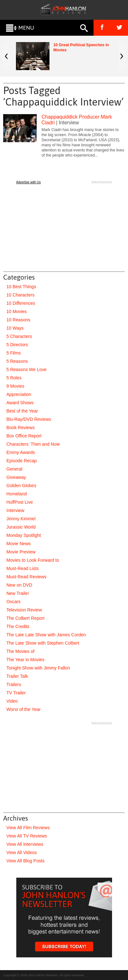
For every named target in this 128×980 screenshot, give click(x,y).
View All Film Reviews (28, 828)
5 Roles (14, 378)
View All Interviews (25, 844)
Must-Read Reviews (26, 577)
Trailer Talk (17, 676)
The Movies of (20, 651)
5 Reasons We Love (26, 369)
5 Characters (19, 336)
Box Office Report (24, 436)
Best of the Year (22, 411)
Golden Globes (21, 486)
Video (12, 701)
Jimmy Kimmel (21, 519)
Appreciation (19, 394)
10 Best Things (21, 287)
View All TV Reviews (27, 836)
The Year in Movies (25, 660)
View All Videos (22, 852)
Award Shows (20, 403)
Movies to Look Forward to (33, 560)
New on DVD (19, 585)
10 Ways (15, 328)
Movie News (19, 544)
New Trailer (18, 593)
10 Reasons (18, 320)
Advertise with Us (29, 182)
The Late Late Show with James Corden (46, 635)
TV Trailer (16, 693)
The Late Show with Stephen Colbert (43, 643)
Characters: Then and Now (33, 444)
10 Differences (21, 303)
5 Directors (17, 345)
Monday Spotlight (24, 535)
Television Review (24, 610)
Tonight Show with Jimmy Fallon (38, 668)
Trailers (14, 684)
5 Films (14, 353)
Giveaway (16, 477)
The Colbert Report (25, 618)
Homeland (17, 494)
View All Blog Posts (26, 861)
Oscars (13, 602)
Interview (15, 510)
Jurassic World (21, 527)
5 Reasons (17, 361)
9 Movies (15, 386)
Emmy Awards (21, 452)
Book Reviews (21, 428)
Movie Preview (21, 552)
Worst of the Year (23, 709)
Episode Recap (22, 461)
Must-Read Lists (23, 568)
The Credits (18, 626)
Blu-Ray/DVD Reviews (29, 419)
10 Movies (17, 311)
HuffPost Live (20, 502)
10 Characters (20, 295)
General (14, 469)
